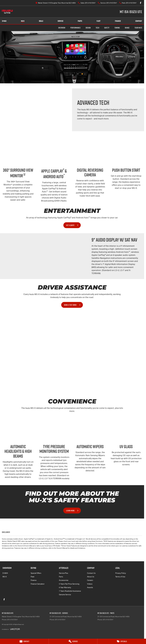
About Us (91, 577)
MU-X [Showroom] (23, 21)
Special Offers (36, 573)
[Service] (73, 641)
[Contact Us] (56, 3)
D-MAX (5, 573)
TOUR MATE (138, 28)
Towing (117, 28)
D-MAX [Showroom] (4, 21)
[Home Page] (7, 12)
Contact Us (91, 573)
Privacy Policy (121, 573)
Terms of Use (120, 577)
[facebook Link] (141, 3)
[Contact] (24, 641)
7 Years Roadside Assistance (70, 591)
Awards (90, 587)
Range (127, 28)
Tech (97, 28)
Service (60, 21)
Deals (41, 21)
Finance (118, 21)
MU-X (5, 577)
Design (88, 28)
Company (139, 21)
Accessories (64, 580)
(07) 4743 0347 (12, 620)
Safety (107, 28)
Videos (90, 584)
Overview (62, 28)
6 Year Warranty (65, 587)
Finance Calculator (38, 584)
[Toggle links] (11, 629)
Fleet (99, 21)
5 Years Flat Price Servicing (69, 584)
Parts (80, 21)
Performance (75, 28)
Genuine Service (65, 595)
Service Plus (64, 573)
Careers (90, 580)
